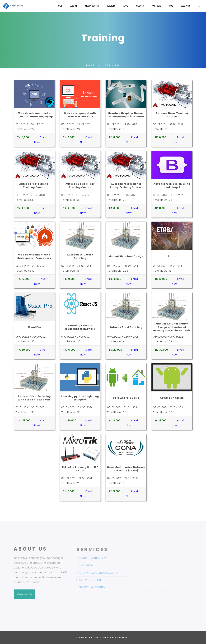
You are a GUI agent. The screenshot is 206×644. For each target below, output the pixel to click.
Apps (126, 6)
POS (171, 6)
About (74, 6)
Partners (156, 6)
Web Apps (186, 6)
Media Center (92, 6)
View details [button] (24, 597)
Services (111, 6)
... (199, 6)
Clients (140, 6)
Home (60, 6)
